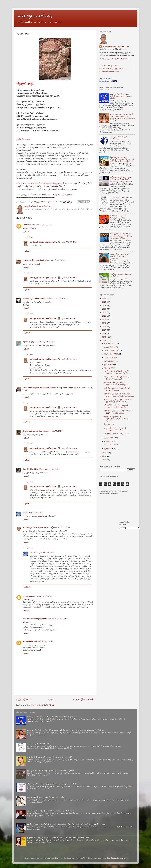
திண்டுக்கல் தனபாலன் (32, 431)
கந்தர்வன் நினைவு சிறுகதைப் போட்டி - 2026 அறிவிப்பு (50, 757)
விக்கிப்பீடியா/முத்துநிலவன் (111, 69)
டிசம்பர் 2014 (110, 344)
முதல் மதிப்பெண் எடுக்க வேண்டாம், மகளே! (46, 797)
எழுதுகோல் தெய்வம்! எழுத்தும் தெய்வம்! (120, 255)
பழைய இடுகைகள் (83, 699)
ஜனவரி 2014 (110, 448)
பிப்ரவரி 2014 (110, 445)
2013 (104, 453)
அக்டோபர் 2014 (112, 351)
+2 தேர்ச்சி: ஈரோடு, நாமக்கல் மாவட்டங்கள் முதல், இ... (116, 406)
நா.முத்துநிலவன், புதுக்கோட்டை (43, 242)
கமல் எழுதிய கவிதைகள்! (121, 197)
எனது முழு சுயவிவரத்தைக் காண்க (114, 59)
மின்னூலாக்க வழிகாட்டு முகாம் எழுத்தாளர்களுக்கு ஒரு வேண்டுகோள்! (121, 236)
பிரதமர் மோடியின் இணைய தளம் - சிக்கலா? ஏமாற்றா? (119, 378)
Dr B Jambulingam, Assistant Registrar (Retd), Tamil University (50, 388)
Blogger (114, 858)
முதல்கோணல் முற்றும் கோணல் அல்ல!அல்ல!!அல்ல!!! (51, 811)
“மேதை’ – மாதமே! (118, 216)
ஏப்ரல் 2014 (110, 438)
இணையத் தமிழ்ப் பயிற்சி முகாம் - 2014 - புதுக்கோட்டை (118, 412)
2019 (104, 323)
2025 (104, 302)
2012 (104, 456)
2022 (104, 313)
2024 (104, 305)
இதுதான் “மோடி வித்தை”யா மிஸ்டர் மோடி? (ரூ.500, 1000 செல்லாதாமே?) (58, 838)
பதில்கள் (29, 237)
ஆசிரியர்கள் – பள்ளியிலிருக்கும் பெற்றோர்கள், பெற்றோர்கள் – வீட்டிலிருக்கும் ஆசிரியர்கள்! (66, 824)
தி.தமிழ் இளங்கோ (31, 469)
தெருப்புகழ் (109, 424)
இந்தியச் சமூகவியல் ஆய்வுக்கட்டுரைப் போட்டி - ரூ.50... (117, 419)
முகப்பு (52, 699)
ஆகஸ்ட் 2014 (110, 358)
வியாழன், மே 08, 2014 (44, 552)
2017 (104, 330)
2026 (104, 298)
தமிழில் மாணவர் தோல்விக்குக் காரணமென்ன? (117, 389)
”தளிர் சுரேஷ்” (29, 342)
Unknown (27, 225)
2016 (104, 333)
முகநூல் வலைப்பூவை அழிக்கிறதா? (120, 138)
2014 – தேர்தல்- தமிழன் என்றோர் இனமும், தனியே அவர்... (118, 401)
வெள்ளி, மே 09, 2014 (43, 641)
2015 (104, 337)
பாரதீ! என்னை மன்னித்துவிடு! (117, 433)
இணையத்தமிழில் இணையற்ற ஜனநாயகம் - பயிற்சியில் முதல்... (119, 395)
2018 (104, 327)
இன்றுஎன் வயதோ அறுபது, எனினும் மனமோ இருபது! (50, 770)
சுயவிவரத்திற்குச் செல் (109, 65)
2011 (104, 460)
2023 (104, 309)
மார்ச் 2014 (109, 441)
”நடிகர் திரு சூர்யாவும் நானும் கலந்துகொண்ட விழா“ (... (116, 429)
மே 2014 (108, 368)
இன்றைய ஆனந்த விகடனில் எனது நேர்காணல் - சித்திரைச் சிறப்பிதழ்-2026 (122, 159)
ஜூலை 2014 (110, 361)
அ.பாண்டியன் (29, 596)
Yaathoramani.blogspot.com (35, 619)
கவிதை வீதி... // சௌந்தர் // (34, 299)
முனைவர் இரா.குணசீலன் (34, 260)
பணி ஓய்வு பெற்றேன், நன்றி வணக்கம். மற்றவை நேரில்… (121, 96)
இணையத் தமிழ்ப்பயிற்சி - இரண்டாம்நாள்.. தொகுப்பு (116, 384)
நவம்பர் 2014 (110, 347)
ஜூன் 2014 (109, 365)
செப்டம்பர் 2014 (111, 354)
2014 (104, 341)
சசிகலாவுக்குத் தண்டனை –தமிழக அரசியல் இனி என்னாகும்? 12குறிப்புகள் (122, 179)
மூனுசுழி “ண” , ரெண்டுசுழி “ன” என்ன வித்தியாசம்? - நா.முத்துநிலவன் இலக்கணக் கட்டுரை (122, 118)
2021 (104, 316)
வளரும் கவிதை (35, 16)
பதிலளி (26, 232)
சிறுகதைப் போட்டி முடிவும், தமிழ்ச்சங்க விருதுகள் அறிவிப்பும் (54, 784)
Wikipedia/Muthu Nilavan (109, 72)
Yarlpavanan (28, 641)
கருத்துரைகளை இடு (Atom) (42, 705)
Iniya (25, 512)
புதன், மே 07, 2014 (69, 242)
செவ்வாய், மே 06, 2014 (42, 225)
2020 (104, 319)
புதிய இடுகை (24, 699)
